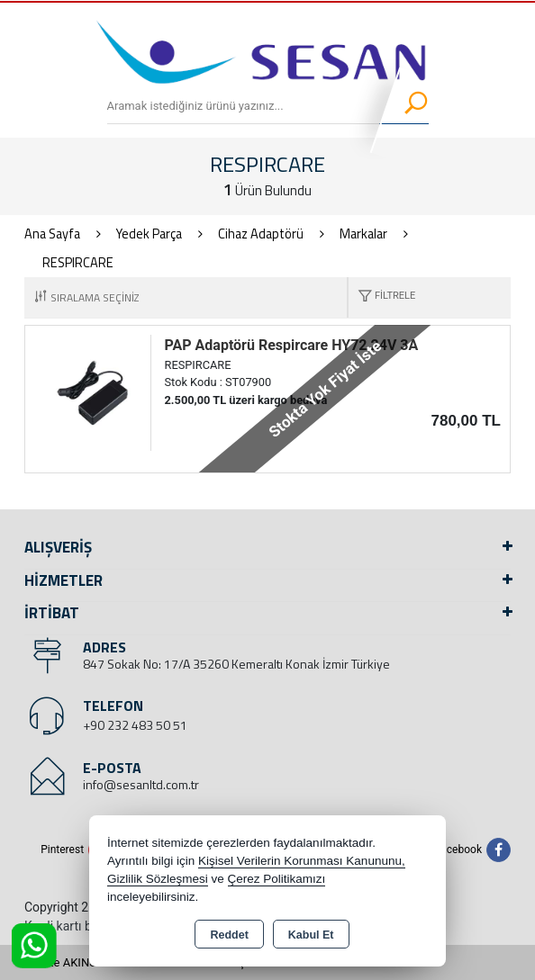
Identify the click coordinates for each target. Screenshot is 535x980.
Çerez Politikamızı (277, 879)
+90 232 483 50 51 (135, 725)
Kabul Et (311, 935)
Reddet (229, 935)
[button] (382, 297)
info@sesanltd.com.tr (141, 784)
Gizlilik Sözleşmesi (158, 879)
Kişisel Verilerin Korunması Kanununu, (302, 861)
